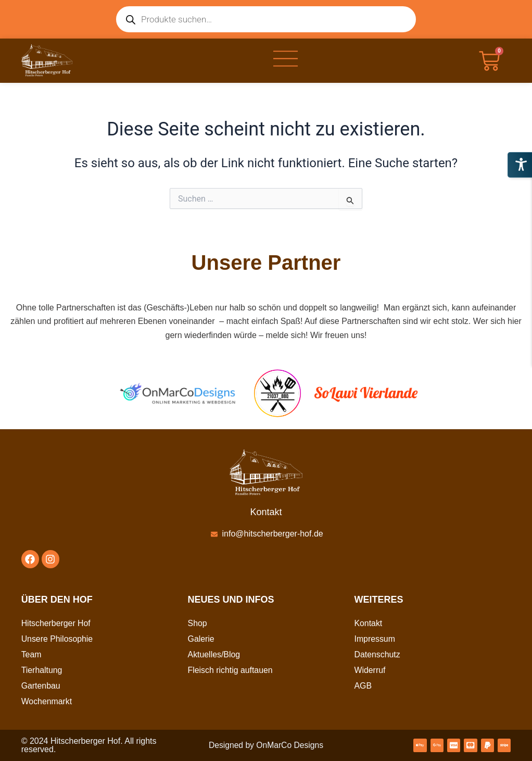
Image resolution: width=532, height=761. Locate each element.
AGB (363, 686)
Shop (198, 623)
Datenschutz (377, 654)
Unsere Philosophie (58, 639)
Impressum (375, 639)
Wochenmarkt (47, 701)
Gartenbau (41, 686)
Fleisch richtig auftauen (231, 670)
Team (31, 654)
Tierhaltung (42, 670)
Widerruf (370, 670)
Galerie (201, 639)
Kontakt (368, 623)
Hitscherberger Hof (56, 623)
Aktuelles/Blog (214, 654)
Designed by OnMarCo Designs (266, 745)
